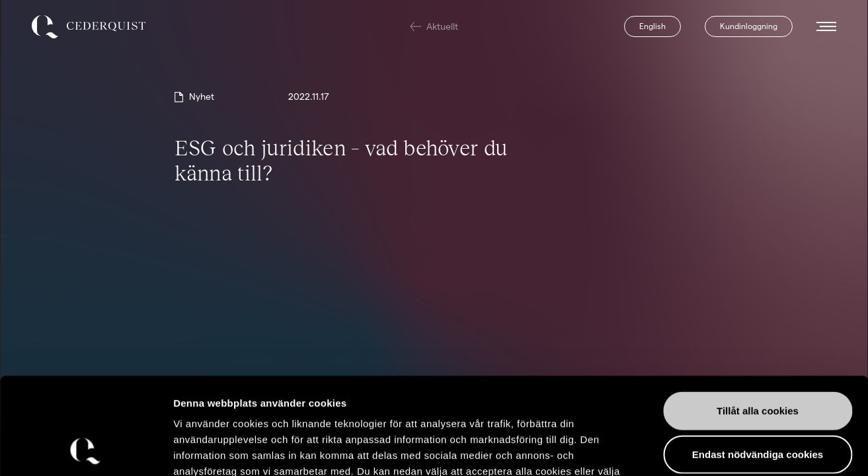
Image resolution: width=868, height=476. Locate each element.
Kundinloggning (749, 26)
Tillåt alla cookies (758, 320)
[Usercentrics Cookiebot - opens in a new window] (86, 450)
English (652, 26)
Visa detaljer (718, 450)
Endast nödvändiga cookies (758, 363)
